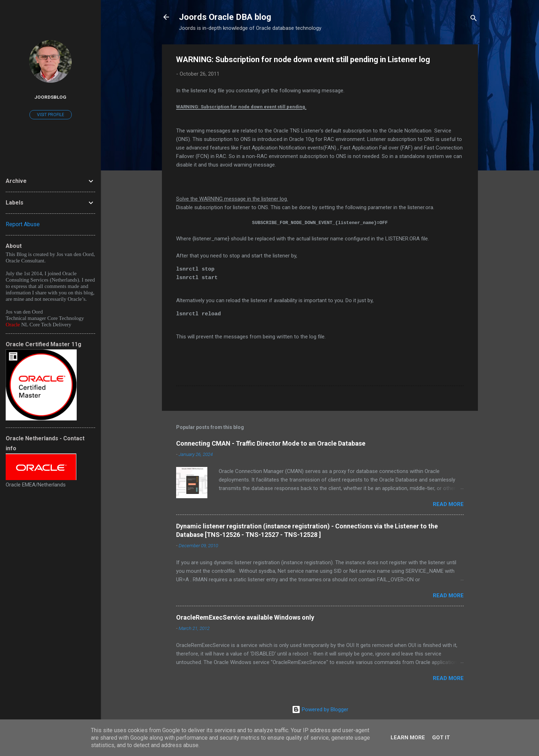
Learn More (408, 738)
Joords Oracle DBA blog (225, 17)
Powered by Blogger (320, 709)
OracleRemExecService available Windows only (245, 617)
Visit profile (51, 115)
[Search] (474, 19)
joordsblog (50, 97)
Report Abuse (23, 224)
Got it (441, 738)
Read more (448, 504)
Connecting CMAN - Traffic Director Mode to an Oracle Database (271, 443)
